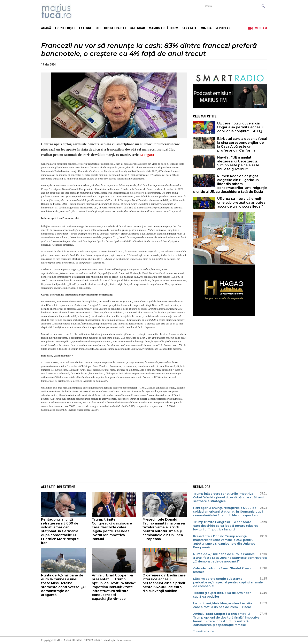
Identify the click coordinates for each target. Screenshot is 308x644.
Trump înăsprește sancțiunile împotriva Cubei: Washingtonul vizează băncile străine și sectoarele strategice (228, 497)
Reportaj (223, 28)
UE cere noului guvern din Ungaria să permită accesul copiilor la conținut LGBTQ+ (241, 127)
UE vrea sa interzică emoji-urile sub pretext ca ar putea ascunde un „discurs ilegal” (241, 203)
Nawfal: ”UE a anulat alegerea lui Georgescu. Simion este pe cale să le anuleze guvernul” (238, 163)
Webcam (261, 28)
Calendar (137, 28)
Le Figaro (146, 155)
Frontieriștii (65, 28)
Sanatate (189, 28)
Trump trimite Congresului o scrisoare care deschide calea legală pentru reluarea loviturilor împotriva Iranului (112, 529)
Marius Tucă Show (163, 28)
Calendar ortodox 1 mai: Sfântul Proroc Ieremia (223, 570)
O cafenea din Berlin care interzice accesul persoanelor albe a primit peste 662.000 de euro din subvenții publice (164, 583)
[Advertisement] (111, 450)
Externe (85, 28)
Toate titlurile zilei (204, 631)
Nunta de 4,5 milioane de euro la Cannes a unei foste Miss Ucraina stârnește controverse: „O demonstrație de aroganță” (63, 585)
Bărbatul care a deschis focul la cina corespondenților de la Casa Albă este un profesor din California (242, 145)
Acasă (46, 28)
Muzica (206, 28)
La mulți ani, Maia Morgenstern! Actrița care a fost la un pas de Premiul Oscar (223, 605)
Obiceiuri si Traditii (111, 28)
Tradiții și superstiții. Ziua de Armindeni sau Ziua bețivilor (223, 595)
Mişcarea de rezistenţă (79, 12)
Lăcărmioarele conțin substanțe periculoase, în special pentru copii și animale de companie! (228, 582)
